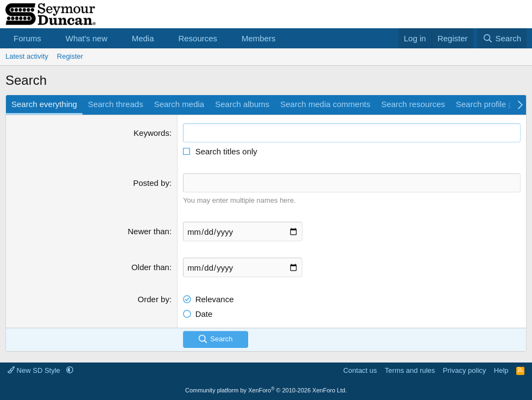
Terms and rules (410, 370)
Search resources (413, 104)
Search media (179, 104)
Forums (27, 38)
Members (259, 38)
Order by (154, 299)
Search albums (242, 104)
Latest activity (27, 56)
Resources (198, 38)
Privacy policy (464, 370)
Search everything (44, 104)
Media (143, 38)
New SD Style (35, 370)
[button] (50, 38)
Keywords (151, 133)
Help (501, 370)
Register (70, 56)
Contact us (360, 370)
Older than (150, 267)
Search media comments (325, 104)
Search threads (116, 104)
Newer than (148, 231)
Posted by (151, 183)
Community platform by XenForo (266, 390)
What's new (87, 38)
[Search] (502, 38)
